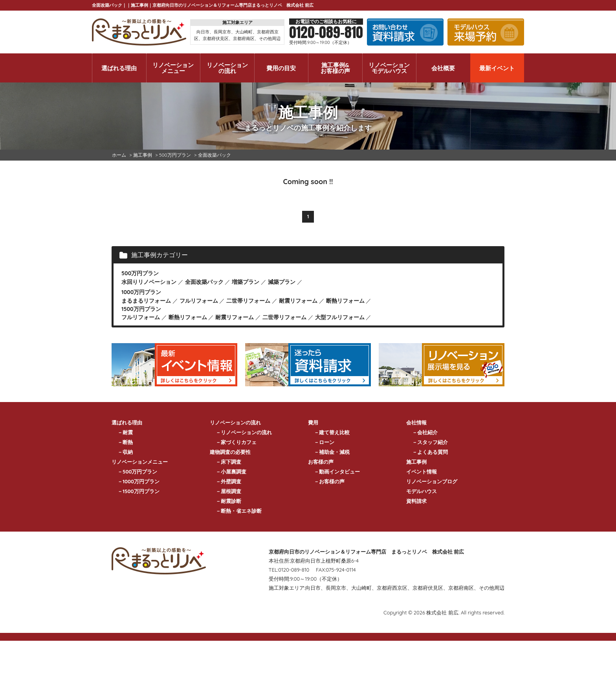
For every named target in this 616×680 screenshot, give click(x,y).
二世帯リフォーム (248, 301)
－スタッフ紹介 (430, 442)
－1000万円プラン (138, 481)
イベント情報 (422, 472)
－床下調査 (228, 462)
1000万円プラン (141, 292)
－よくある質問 (430, 452)
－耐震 (125, 432)
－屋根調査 (228, 491)
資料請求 (416, 501)
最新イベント (497, 68)
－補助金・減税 (332, 452)
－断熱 (125, 442)
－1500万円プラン (138, 491)
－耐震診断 (228, 501)
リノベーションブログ (432, 481)
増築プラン (246, 282)
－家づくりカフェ (236, 442)
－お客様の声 (329, 481)
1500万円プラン (141, 309)
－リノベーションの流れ (244, 432)
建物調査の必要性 (230, 452)
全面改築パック (204, 282)
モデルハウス (422, 491)
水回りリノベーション (149, 282)
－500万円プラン (137, 472)
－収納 (125, 452)
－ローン (324, 442)
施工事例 (416, 462)
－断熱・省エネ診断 (239, 511)
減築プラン (282, 282)
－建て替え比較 (332, 432)
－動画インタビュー (337, 472)
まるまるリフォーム (146, 301)
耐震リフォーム (298, 301)
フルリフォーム (199, 301)
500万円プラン (140, 273)
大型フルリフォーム (340, 317)
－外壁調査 (228, 481)
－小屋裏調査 (231, 472)
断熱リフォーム (345, 301)
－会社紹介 (425, 432)
